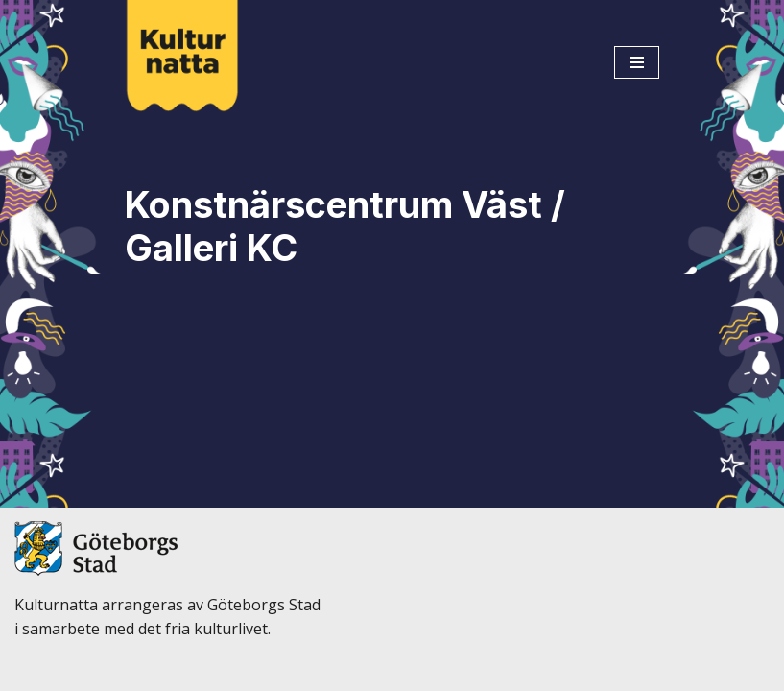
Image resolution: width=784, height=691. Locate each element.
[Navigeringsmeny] (637, 62)
